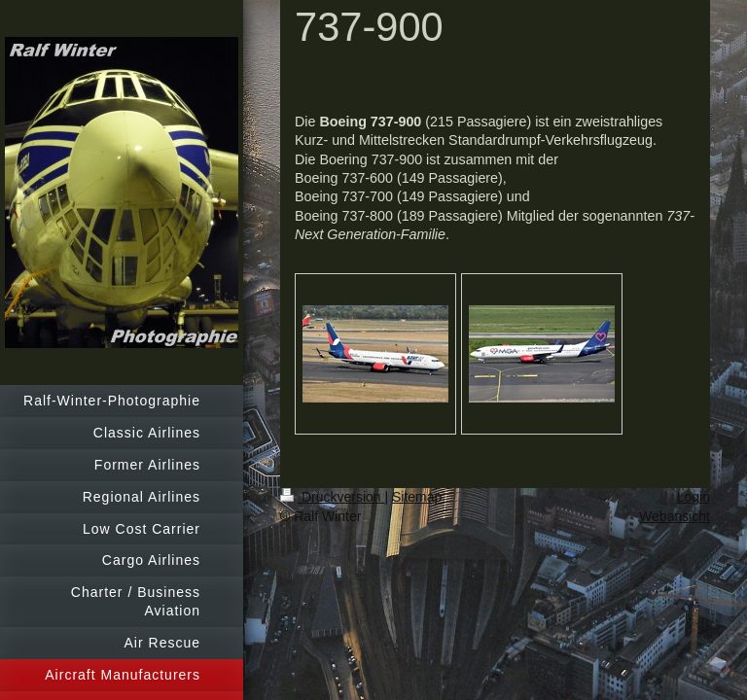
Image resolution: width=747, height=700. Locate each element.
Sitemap (417, 497)
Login (694, 497)
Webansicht (675, 516)
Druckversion (332, 497)
